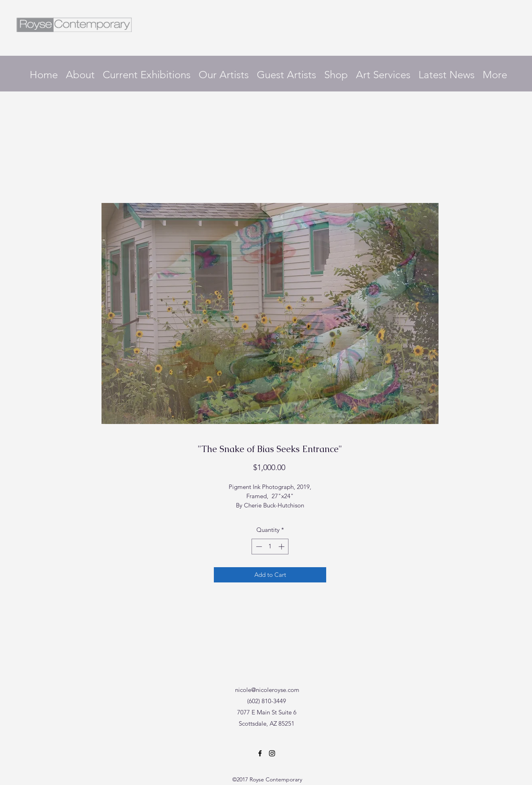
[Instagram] (272, 753)
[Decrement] (258, 547)
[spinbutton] (270, 547)
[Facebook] (260, 753)
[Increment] (282, 547)
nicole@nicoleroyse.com (267, 690)
